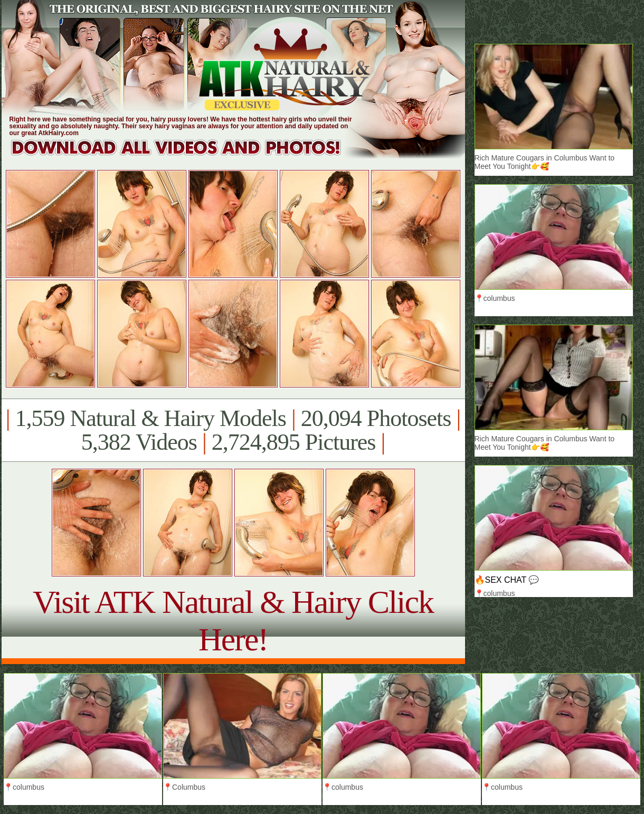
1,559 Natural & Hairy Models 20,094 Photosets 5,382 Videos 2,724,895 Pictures (233, 430)
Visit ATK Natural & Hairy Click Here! (233, 621)
